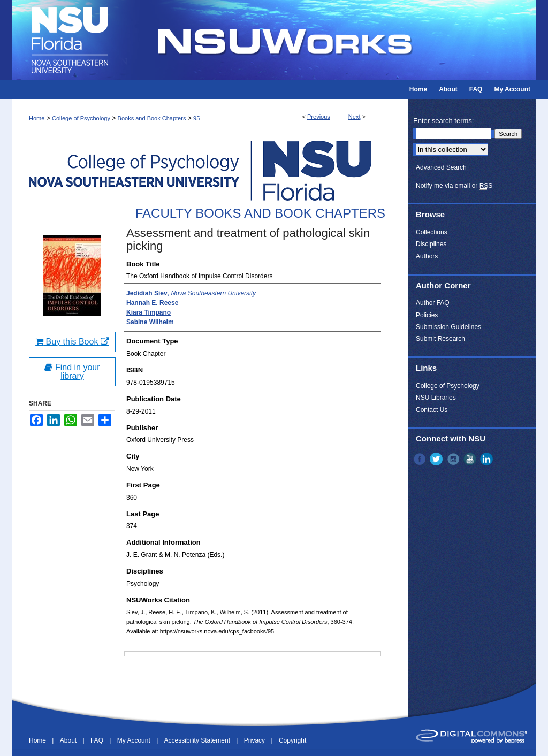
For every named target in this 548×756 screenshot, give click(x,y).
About (69, 740)
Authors (427, 256)
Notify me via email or (454, 186)
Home (37, 118)
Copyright (292, 740)
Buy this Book (72, 342)
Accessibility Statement (198, 740)
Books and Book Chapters (152, 118)
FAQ (98, 740)
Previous (319, 117)
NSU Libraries (436, 398)
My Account (135, 740)
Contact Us (432, 410)
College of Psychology (81, 118)
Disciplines (431, 244)
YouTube (471, 459)
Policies (427, 315)
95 (196, 118)
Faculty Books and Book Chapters (260, 213)
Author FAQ (433, 303)
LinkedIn (488, 459)
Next (355, 117)
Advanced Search (441, 167)
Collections (432, 232)
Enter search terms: (443, 121)
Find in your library (72, 372)
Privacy (256, 740)
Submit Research (440, 339)
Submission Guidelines (448, 327)
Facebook (421, 459)
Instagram (454, 459)
